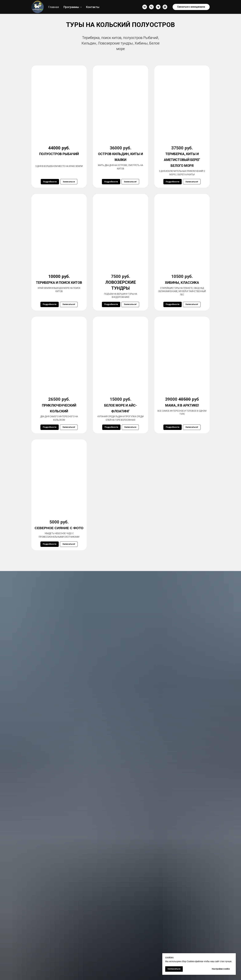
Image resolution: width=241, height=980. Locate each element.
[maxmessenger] (165, 7)
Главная (54, 7)
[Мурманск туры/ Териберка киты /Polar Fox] (145, 7)
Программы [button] (72, 7)
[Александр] (151, 7)
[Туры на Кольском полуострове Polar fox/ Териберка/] (158, 7)
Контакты (93, 7)
